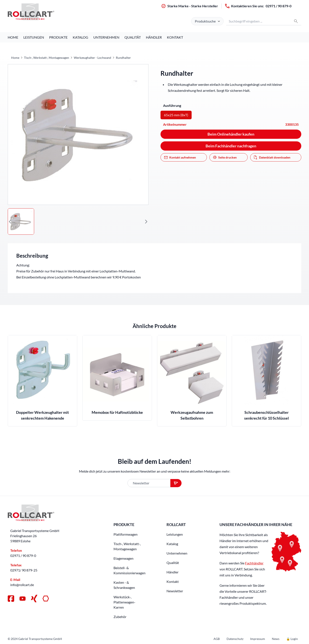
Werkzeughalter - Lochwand (92, 58)
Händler (154, 37)
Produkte (58, 37)
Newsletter (175, 591)
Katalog (80, 37)
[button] (10, 221)
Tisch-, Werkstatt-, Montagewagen (47, 58)
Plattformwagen (126, 534)
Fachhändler (254, 563)
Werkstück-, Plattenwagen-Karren (124, 602)
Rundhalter (123, 58)
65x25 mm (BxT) (176, 115)
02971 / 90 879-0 (279, 6)
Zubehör (120, 617)
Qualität (133, 37)
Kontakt (175, 37)
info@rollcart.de (22, 585)
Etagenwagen (123, 558)
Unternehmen (106, 37)
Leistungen (34, 37)
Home (13, 37)
